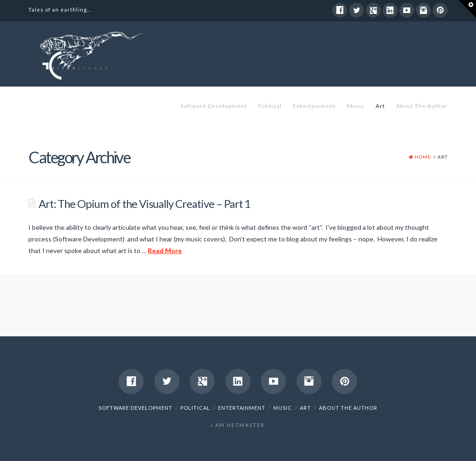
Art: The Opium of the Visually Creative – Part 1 (145, 204)
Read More (165, 251)
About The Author (422, 106)
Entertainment (314, 106)
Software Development (214, 106)
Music (356, 106)
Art (380, 106)
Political (270, 106)
